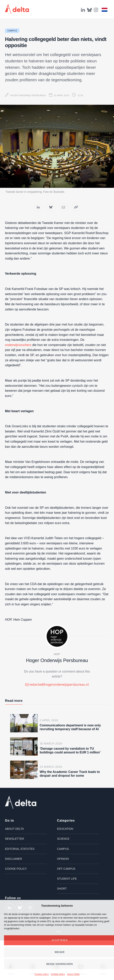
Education (65, 829)
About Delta (73, 974)
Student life (67, 879)
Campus (12, 31)
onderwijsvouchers (18, 345)
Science (63, 839)
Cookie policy (42, 974)
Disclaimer (14, 859)
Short (62, 889)
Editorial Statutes (20, 849)
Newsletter (15, 839)
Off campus (66, 869)
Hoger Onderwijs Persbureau (28, 95)
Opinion (63, 859)
